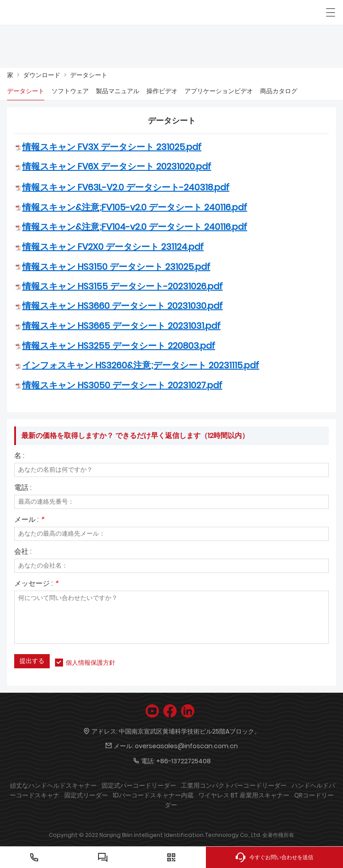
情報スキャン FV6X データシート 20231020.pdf (117, 166)
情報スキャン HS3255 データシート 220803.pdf (119, 346)
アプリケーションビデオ (219, 91)
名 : (19, 456)
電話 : (23, 488)
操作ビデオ (162, 91)
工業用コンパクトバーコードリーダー (234, 785)
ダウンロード (42, 75)
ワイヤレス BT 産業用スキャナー (244, 795)
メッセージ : (36, 584)
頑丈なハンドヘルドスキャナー (53, 785)
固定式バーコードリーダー (139, 785)
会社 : (23, 552)
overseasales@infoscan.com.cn (186, 746)
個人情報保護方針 (91, 663)
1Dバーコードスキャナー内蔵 (153, 795)
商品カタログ (279, 91)
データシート (89, 75)
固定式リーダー (86, 795)
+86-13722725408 (183, 761)
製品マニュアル (118, 91)
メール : (29, 520)
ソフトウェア (70, 91)
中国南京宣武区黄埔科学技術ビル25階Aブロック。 (190, 731)
